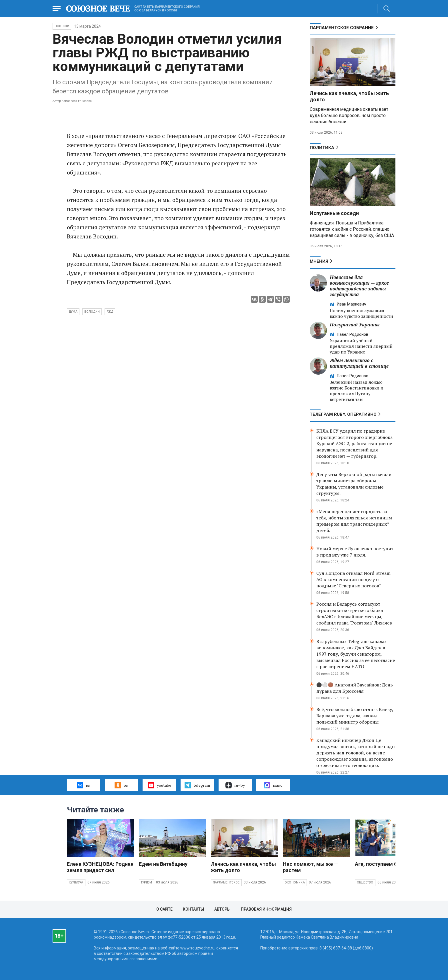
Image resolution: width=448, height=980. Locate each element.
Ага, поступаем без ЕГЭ (384, 864)
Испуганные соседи (334, 213)
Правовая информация (266, 909)
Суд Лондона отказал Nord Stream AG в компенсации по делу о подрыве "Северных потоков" (353, 579)
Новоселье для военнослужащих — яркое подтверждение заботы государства (359, 286)
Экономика (295, 882)
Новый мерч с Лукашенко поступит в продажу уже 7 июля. (355, 552)
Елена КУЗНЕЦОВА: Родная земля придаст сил (100, 867)
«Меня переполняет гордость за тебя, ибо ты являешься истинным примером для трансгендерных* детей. (354, 521)
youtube (159, 785)
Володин (92, 312)
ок (121, 785)
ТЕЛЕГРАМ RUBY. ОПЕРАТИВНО (343, 414)
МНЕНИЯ (319, 261)
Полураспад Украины (355, 325)
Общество (365, 882)
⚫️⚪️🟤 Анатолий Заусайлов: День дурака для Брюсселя (355, 688)
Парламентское (226, 882)
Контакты (193, 909)
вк (84, 785)
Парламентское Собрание (342, 28)
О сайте (164, 909)
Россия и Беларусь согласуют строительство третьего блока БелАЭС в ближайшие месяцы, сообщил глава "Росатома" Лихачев (354, 613)
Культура (76, 882)
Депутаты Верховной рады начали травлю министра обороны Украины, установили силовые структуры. (354, 484)
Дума (73, 312)
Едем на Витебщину (163, 864)
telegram (197, 785)
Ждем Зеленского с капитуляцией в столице (359, 363)
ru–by (235, 785)
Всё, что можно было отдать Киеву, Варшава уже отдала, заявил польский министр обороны (355, 716)
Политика (322, 148)
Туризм (146, 882)
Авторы (222, 909)
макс (273, 785)
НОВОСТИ (62, 26)
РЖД (110, 312)
